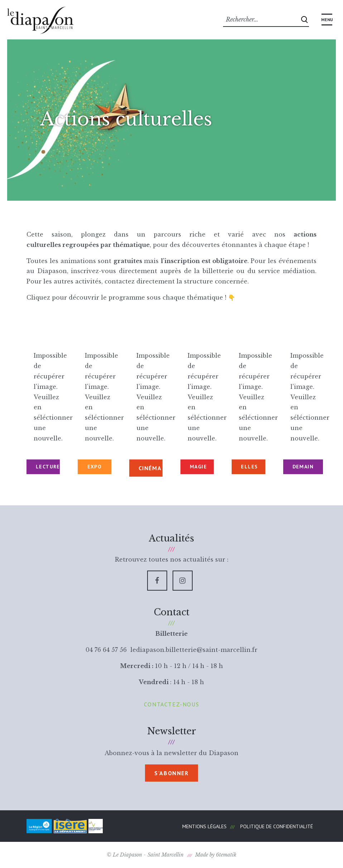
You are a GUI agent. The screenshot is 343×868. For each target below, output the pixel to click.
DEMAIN (303, 467)
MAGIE (198, 467)
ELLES (249, 467)
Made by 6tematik (216, 855)
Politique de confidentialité (277, 826)
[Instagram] (183, 581)
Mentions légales (204, 826)
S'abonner (171, 773)
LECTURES (48, 467)
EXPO (95, 467)
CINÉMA (150, 468)
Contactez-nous (171, 704)
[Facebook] (157, 581)
